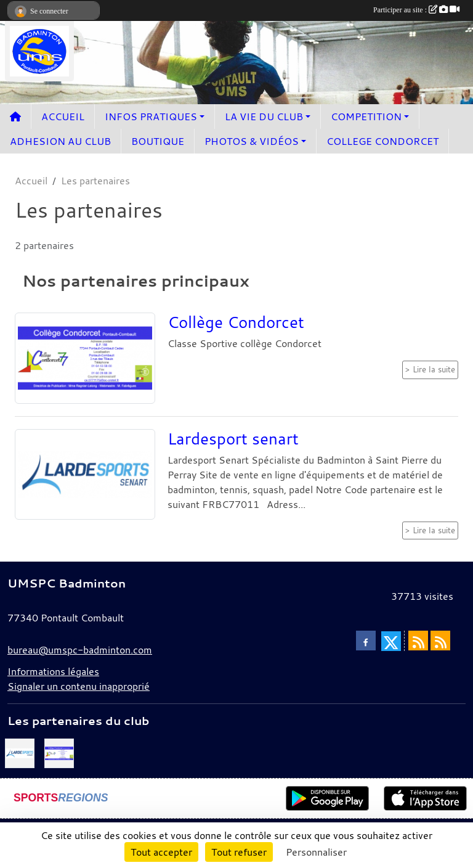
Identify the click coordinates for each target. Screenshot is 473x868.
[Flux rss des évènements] (440, 641)
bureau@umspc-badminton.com (80, 650)
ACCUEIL (63, 117)
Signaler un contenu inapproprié (79, 686)
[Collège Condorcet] (59, 752)
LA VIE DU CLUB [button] (264, 117)
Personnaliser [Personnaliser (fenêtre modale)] (316, 852)
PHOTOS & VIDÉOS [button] (252, 141)
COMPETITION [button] (366, 117)
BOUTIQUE (158, 141)
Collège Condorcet (236, 322)
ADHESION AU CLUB (60, 141)
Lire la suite (434, 370)
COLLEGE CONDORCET (382, 141)
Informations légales (53, 671)
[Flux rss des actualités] (418, 641)
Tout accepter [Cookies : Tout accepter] (161, 852)
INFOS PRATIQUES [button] (151, 117)
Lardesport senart (233, 438)
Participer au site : (416, 10)
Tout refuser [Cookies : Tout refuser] (239, 852)
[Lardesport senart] (20, 752)
